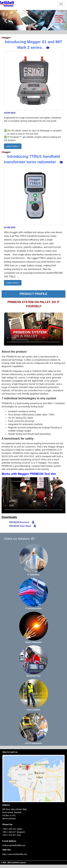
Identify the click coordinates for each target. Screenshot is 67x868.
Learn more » (13, 146)
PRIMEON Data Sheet (22, 526)
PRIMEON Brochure (21, 522)
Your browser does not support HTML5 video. (33, 329)
